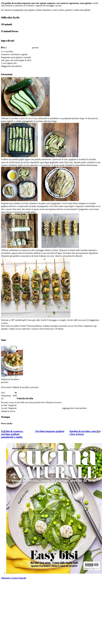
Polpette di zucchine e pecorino (25, 387)
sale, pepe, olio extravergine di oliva (16, 60)
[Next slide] (98, 432)
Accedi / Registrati (9, 405)
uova (5, 63)
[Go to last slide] (4, 432)
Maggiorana (6, 66)
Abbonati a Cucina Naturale (14, 578)
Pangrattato (6, 57)
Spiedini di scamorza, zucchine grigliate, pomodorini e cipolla (12, 434)
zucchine (9, 52)
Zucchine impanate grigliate (50, 431)
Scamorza (5, 54)
